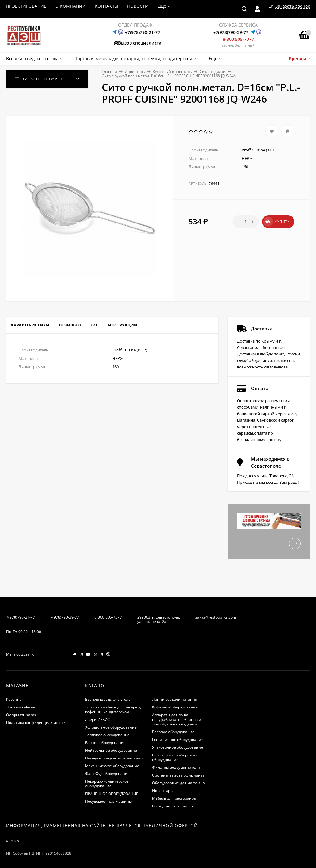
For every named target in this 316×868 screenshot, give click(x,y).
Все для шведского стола (108, 699)
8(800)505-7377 (238, 39)
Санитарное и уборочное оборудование (175, 757)
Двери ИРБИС (98, 719)
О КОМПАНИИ (71, 6)
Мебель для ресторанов (174, 798)
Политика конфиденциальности (36, 723)
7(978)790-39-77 (65, 617)
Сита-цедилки (213, 72)
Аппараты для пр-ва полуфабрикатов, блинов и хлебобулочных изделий (177, 719)
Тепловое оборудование (107, 735)
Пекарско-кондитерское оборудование (107, 784)
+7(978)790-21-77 (143, 32)
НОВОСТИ (138, 6)
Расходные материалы (173, 806)
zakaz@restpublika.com (216, 617)
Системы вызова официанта (178, 775)
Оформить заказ (21, 715)
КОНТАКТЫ (106, 6)
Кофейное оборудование (175, 707)
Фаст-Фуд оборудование (107, 774)
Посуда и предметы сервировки (114, 758)
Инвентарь (135, 72)
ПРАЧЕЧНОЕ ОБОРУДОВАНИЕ (112, 794)
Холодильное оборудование (111, 727)
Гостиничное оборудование (178, 740)
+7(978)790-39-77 (231, 32)
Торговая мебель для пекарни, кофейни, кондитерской (113, 709)
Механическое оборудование (112, 766)
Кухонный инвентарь (172, 72)
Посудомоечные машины (108, 801)
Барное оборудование (105, 743)
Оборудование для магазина (179, 783)
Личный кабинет (22, 707)
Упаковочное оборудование (178, 747)
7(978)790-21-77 (21, 617)
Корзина (14, 699)
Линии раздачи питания (175, 699)
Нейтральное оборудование (111, 750)
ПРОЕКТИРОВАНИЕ (26, 6)
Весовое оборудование (173, 732)
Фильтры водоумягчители (176, 767)
